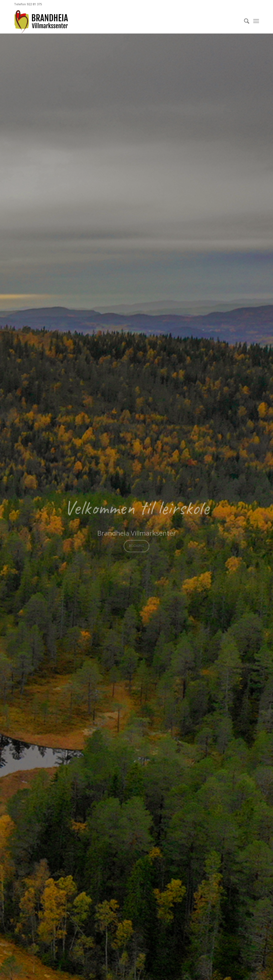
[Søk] (244, 21)
